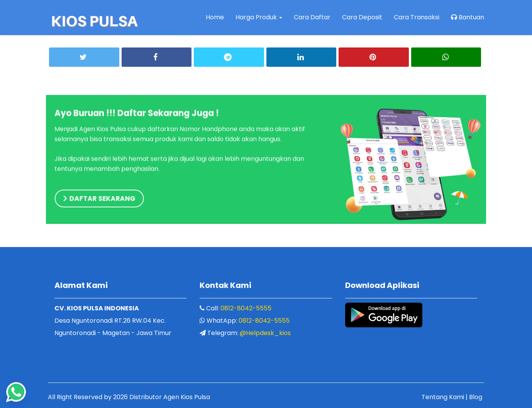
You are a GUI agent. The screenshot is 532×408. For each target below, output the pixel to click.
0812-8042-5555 (246, 308)
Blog (476, 397)
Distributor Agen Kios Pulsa (170, 397)
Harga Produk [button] (259, 17)
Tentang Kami (443, 397)
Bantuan (468, 17)
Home (215, 17)
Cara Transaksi (417, 17)
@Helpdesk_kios (265, 333)
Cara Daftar (312, 17)
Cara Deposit (362, 17)
